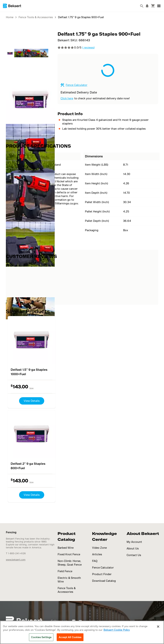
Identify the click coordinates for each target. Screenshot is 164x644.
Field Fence (65, 571)
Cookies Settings (41, 637)
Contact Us (134, 555)
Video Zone (99, 548)
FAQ (95, 561)
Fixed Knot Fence (69, 554)
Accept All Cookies (70, 637)
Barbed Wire (66, 548)
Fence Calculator (76, 85)
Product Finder (102, 574)
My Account (134, 542)
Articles (97, 554)
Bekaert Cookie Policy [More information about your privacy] (117, 630)
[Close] (158, 627)
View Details (32, 401)
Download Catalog (104, 581)
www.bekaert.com (16, 560)
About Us (133, 548)
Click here (67, 98)
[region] (82, 632)
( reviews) (88, 47)
